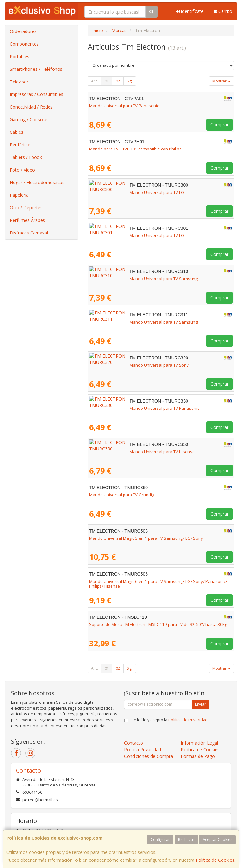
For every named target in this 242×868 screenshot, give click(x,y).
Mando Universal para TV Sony (119, 365)
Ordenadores (23, 31)
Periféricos (21, 145)
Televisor (19, 82)
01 (107, 81)
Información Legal (199, 743)
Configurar (160, 840)
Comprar (219, 124)
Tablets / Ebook (26, 157)
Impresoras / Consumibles (37, 94)
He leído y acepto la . (170, 720)
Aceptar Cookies (217, 840)
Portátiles (20, 56)
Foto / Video (22, 170)
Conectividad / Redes (31, 107)
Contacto (134, 743)
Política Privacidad (143, 750)
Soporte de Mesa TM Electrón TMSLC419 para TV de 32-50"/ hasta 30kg (158, 624)
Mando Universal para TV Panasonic (124, 106)
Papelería (19, 195)
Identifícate (190, 11)
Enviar (200, 704)
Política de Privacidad (188, 720)
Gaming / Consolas (29, 119)
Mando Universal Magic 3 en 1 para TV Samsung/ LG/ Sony (146, 538)
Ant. (95, 81)
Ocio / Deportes (26, 208)
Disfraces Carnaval (29, 233)
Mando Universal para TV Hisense (122, 452)
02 (118, 81)
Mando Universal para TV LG (117, 192)
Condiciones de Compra (149, 756)
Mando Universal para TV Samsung (123, 279)
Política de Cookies (215, 860)
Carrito (223, 11)
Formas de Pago (198, 756)
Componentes (24, 44)
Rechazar (186, 840)
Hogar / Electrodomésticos (37, 182)
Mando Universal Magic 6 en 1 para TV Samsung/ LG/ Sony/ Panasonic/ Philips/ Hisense (158, 584)
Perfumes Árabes (27, 220)
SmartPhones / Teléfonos (36, 69)
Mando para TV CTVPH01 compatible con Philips (135, 149)
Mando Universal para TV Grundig (122, 495)
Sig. (130, 81)
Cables (17, 132)
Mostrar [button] (222, 81)
